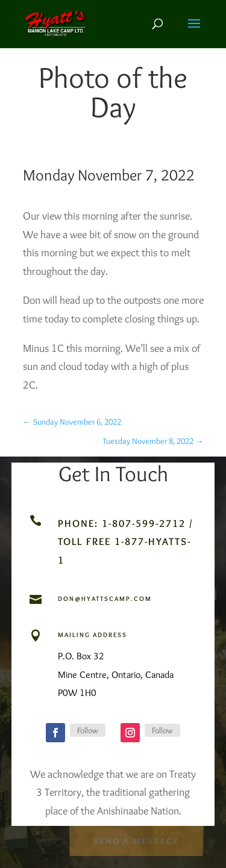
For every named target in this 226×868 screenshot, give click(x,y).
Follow (88, 730)
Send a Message (136, 841)
